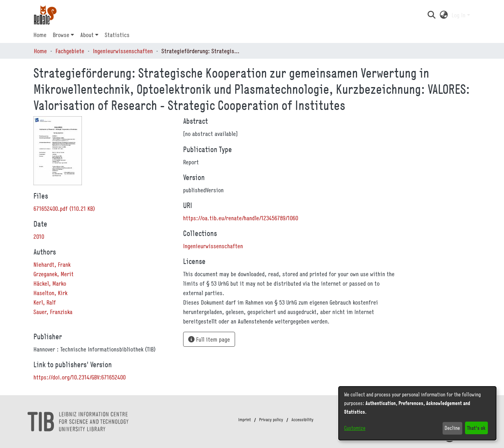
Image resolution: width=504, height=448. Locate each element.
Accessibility (302, 420)
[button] (431, 15)
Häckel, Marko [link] (50, 283)
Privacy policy (271, 420)
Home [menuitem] (40, 35)
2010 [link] (39, 236)
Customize (355, 428)
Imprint (245, 420)
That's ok (476, 428)
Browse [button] (61, 35)
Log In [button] (459, 15)
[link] (64, 208)
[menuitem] (63, 35)
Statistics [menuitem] (117, 35)
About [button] (87, 35)
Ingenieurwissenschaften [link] (123, 51)
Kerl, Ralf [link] (45, 302)
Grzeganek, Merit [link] (54, 274)
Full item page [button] (209, 339)
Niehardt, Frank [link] (52, 264)
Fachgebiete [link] (70, 51)
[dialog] (417, 413)
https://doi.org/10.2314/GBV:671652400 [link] (80, 377)
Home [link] (40, 51)
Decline (452, 428)
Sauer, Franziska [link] (53, 312)
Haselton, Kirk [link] (50, 293)
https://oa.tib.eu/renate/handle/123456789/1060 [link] (241, 218)
